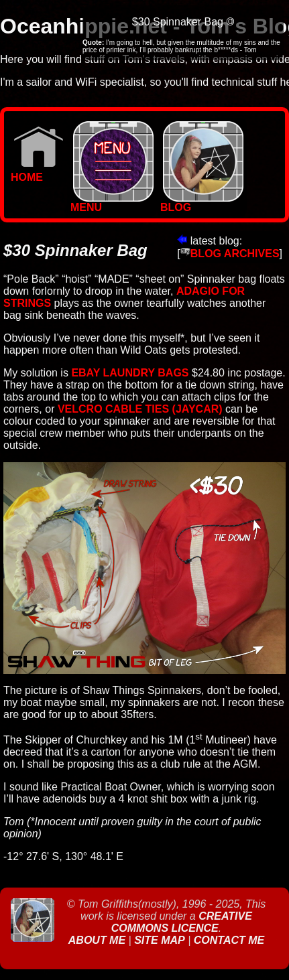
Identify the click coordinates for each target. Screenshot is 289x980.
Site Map (160, 940)
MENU (112, 203)
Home (37, 172)
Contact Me (229, 940)
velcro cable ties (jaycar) (140, 409)
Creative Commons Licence (182, 922)
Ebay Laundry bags (130, 373)
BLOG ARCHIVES (230, 254)
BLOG (202, 203)
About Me (99, 940)
